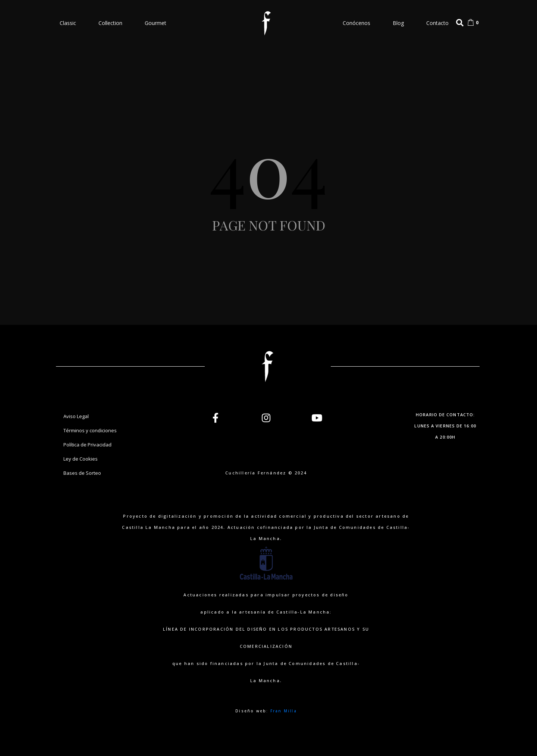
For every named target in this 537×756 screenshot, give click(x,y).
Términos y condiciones (90, 430)
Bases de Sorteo (82, 473)
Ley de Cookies (81, 459)
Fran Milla (284, 711)
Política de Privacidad (87, 445)
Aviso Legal (76, 416)
